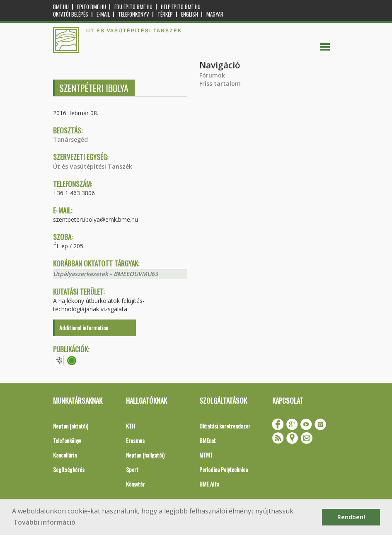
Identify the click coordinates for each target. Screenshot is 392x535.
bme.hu (61, 7)
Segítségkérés (69, 469)
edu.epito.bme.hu (133, 7)
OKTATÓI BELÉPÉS (71, 14)
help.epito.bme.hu (181, 7)
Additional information (84, 328)
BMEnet (208, 440)
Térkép (165, 14)
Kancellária (65, 455)
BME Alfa (209, 484)
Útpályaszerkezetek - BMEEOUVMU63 (105, 274)
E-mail (103, 14)
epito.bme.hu (92, 7)
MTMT (206, 455)
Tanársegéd (70, 139)
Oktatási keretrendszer (225, 426)
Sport (132, 469)
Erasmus (135, 440)
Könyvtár (135, 484)
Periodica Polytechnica (224, 469)
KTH (131, 426)
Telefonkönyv (134, 14)
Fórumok (212, 75)
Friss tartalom (220, 84)
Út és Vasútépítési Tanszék (93, 166)
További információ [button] (44, 522)
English (190, 14)
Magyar (215, 14)
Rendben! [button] (351, 517)
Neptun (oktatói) (71, 426)
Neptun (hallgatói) (145, 455)
